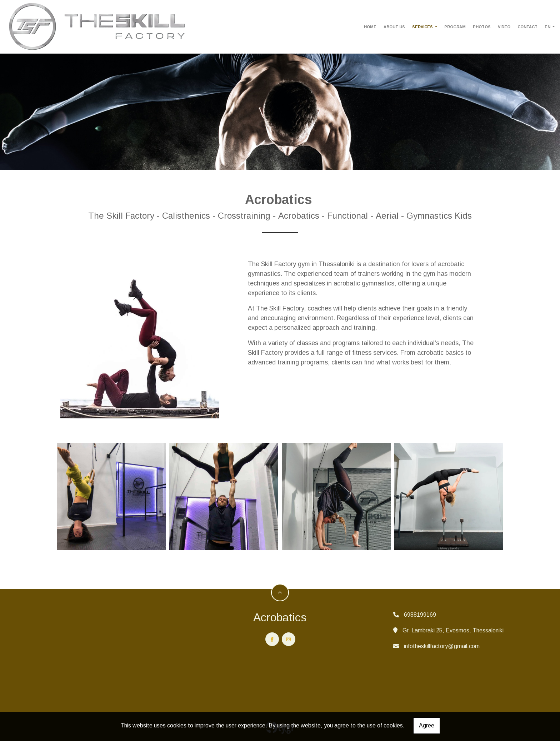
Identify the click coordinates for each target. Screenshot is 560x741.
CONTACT (527, 27)
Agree (427, 725)
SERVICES (423, 27)
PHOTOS (482, 27)
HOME (370, 27)
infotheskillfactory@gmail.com (442, 646)
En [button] (548, 27)
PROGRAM (455, 27)
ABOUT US (394, 27)
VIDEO (504, 27)
